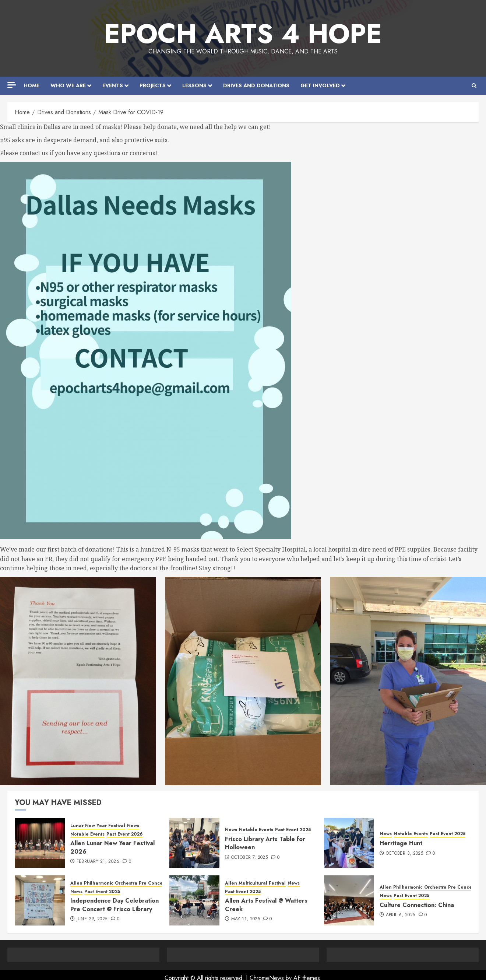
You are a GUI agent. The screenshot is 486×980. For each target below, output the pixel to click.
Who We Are (68, 85)
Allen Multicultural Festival (255, 883)
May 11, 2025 (246, 919)
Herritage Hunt (401, 843)
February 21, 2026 (98, 862)
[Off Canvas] (12, 85)
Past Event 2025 (293, 830)
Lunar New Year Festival (98, 826)
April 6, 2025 (401, 915)
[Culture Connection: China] (349, 900)
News (133, 826)
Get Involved (320, 85)
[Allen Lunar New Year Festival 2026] (40, 843)
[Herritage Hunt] (349, 843)
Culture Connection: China (417, 905)
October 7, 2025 (249, 858)
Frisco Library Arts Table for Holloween (265, 843)
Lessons (194, 85)
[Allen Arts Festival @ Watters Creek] (194, 900)
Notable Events (87, 834)
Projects (153, 85)
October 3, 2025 (404, 854)
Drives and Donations (256, 85)
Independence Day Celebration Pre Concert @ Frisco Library (115, 905)
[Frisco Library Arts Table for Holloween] (194, 843)
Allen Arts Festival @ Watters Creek (266, 905)
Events (113, 85)
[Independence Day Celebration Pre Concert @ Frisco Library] (40, 900)
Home (31, 85)
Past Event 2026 (124, 834)
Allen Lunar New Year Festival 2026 (112, 847)
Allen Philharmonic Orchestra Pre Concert (118, 883)
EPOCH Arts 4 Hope (243, 34)
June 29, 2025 (92, 919)
